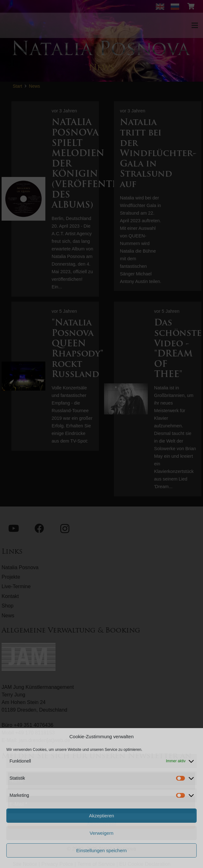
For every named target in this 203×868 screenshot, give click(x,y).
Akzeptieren (101, 816)
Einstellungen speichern (101, 850)
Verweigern (101, 833)
